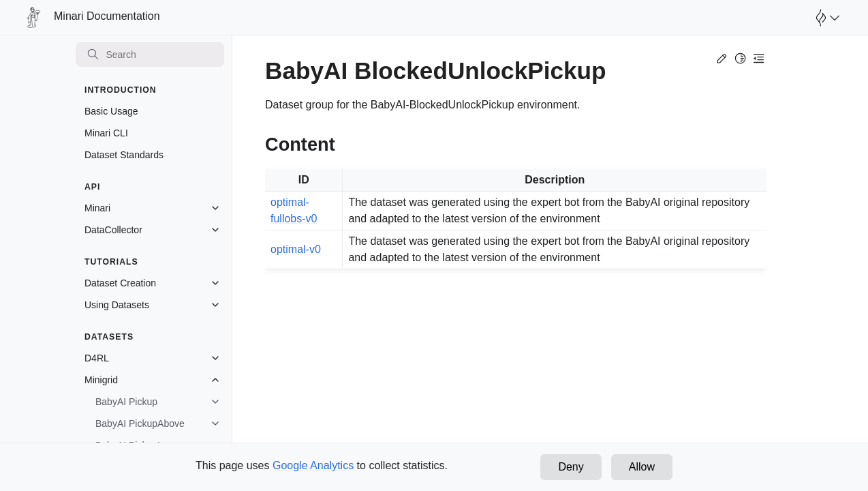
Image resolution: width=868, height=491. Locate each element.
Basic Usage (111, 111)
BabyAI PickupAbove (140, 423)
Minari (97, 208)
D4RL (97, 358)
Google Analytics (313, 465)
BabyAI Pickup (126, 402)
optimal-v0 (296, 249)
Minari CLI (106, 133)
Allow (642, 467)
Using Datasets (117, 305)
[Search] (150, 55)
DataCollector (113, 230)
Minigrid (101, 380)
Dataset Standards (124, 155)
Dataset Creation (120, 283)
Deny (571, 467)
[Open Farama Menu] (826, 18)
